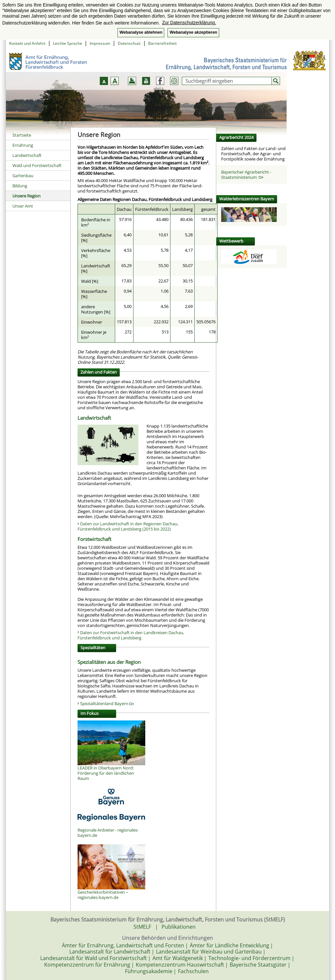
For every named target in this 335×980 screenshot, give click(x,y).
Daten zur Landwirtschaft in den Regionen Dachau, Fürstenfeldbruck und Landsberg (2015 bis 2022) (128, 526)
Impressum (100, 43)
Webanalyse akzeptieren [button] (193, 32)
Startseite (22, 135)
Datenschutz (129, 43)
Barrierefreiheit (162, 43)
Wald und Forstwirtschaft (37, 165)
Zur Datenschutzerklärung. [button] (189, 23)
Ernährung (23, 145)
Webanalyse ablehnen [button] (141, 32)
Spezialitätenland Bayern (107, 703)
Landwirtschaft (27, 155)
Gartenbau (23, 176)
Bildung (20, 186)
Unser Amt (23, 206)
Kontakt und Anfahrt (27, 43)
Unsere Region (26, 196)
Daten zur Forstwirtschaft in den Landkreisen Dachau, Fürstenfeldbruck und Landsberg (131, 635)
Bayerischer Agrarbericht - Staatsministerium (246, 175)
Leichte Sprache (68, 43)
